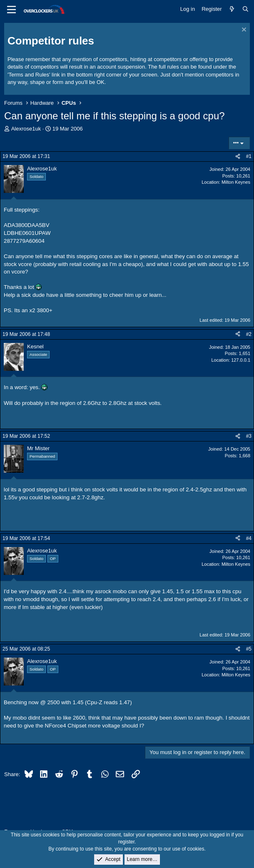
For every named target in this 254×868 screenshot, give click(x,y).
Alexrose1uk (26, 129)
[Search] (245, 9)
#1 (249, 156)
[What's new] (232, 9)
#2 (249, 334)
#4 (249, 538)
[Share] (238, 157)
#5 (249, 649)
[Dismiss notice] (243, 31)
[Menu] (11, 10)
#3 (249, 436)
